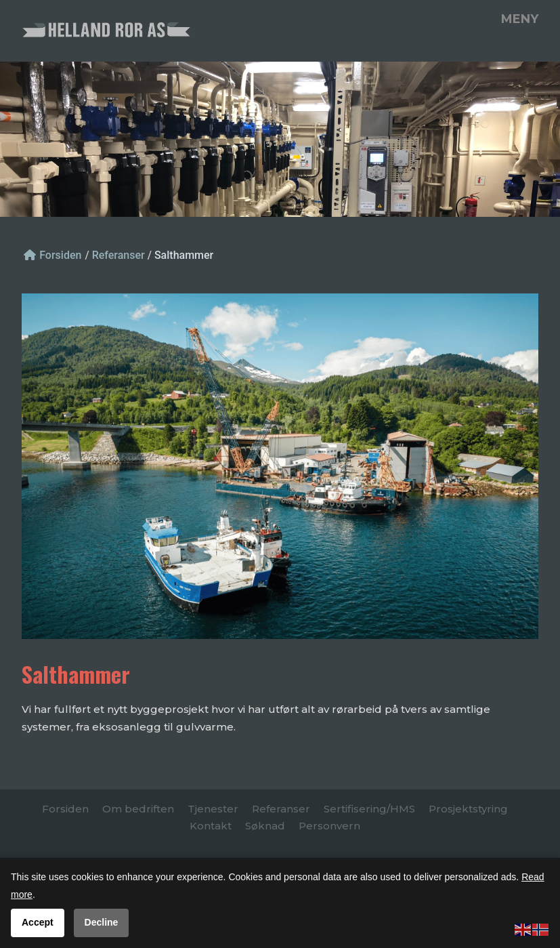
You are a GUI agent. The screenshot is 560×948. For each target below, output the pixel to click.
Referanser (281, 809)
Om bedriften (138, 809)
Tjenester (213, 809)
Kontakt (211, 826)
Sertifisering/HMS (369, 809)
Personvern (329, 826)
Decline (102, 922)
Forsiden (52, 255)
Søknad (265, 826)
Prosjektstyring (468, 809)
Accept (38, 922)
